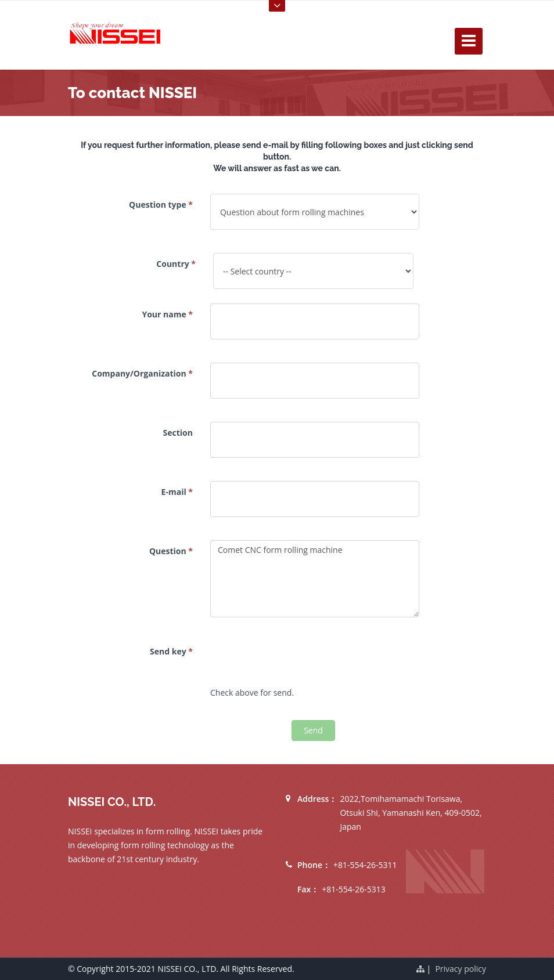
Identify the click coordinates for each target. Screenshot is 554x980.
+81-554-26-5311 (365, 865)
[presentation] (298, 663)
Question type (161, 205)
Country (176, 264)
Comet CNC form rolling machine (315, 579)
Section (178, 433)
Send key (171, 651)
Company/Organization (142, 373)
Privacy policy (461, 969)
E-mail (177, 492)
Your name (167, 314)
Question (171, 551)
